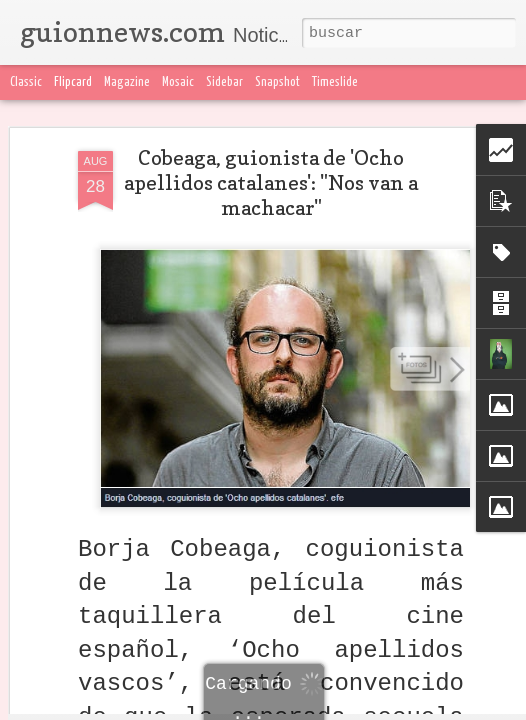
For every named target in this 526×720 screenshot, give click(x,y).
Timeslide (335, 82)
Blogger (406, 708)
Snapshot (277, 82)
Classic (26, 82)
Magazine (127, 82)
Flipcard (73, 82)
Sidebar (224, 82)
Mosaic (178, 82)
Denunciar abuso (479, 708)
